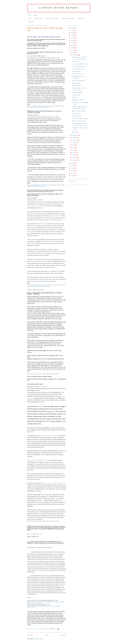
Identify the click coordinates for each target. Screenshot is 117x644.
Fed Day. (74, 97)
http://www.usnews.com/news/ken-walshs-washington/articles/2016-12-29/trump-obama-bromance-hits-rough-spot (46, 602)
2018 (72, 48)
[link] (34, 534)
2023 (72, 35)
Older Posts (63, 635)
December (75, 55)
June (74, 148)
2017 (72, 50)
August (74, 143)
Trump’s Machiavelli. (77, 92)
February (75, 157)
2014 (72, 166)
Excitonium (31, 22)
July (74, 145)
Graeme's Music (38, 18)
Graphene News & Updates (68, 18)
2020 (72, 43)
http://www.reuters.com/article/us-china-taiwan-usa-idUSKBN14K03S (43, 374)
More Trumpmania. (77, 116)
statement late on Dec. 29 (55, 216)
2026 (72, 28)
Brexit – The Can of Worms (79, 111)
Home (30, 15)
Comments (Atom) (39, 639)
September (75, 140)
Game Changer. (76, 113)
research (42, 406)
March (74, 155)
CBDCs (36, 15)
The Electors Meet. (77, 86)
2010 (72, 175)
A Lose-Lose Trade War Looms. (80, 64)
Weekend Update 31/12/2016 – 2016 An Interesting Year (45, 29)
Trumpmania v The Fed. (78, 100)
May (74, 150)
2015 (72, 163)
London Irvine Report (59, 8)
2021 (72, 40)
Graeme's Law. (81, 18)
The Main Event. (76, 95)
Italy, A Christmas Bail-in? (79, 81)
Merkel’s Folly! (76, 83)
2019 (72, 45)
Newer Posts (30, 635)
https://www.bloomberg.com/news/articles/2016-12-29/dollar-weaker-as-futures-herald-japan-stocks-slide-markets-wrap (46, 107)
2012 (72, 170)
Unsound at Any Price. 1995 (52, 18)
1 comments (52, 629)
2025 (72, 30)
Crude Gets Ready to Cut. (78, 69)
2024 (72, 33)
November (75, 135)
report (54, 411)
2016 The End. (76, 61)
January (74, 160)
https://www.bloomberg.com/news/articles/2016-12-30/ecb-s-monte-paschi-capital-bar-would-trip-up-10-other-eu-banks (46, 285)
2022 (72, 38)
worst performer (42, 224)
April (74, 152)
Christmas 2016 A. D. (77, 74)
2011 (72, 173)
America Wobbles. (77, 71)
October (74, 138)
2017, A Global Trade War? (79, 66)
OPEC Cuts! (75, 132)
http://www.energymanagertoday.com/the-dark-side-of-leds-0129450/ (43, 521)
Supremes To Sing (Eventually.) (80, 118)
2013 (72, 168)
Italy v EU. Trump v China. (79, 121)
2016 (72, 53)
